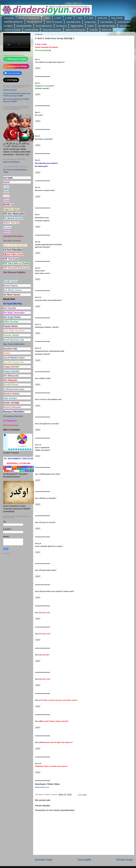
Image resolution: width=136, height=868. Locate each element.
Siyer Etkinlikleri (107, 22)
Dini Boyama (61, 26)
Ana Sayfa (84, 860)
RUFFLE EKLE (10, 90)
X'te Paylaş (11, 80)
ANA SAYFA (9, 18)
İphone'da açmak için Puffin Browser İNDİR (16, 100)
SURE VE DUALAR (54, 22)
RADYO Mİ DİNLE (11, 162)
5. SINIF (58, 18)
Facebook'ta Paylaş (12, 73)
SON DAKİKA (125, 26)
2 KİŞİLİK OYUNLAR (12, 30)
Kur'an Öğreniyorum (44, 26)
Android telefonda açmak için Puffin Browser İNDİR (17, 95)
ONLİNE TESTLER (34, 22)
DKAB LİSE (102, 18)
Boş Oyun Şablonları (14, 344)
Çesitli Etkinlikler (124, 22)
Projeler (91, 26)
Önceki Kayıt (125, 860)
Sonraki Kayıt (44, 860)
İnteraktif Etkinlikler (24, 26)
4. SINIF (47, 18)
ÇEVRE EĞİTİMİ (32, 30)
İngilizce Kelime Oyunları (76, 30)
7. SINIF (79, 18)
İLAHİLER (94, 30)
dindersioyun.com (42, 787)
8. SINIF (90, 18)
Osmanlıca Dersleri (13, 416)
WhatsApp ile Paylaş (16, 59)
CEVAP (38, 68)
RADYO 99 (106, 30)
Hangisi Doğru (90, 22)
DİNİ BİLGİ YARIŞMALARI (29, 18)
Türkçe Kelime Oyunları (52, 30)
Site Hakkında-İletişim (107, 26)
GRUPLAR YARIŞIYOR (13, 22)
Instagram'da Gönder (16, 66)
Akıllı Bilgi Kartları (73, 22)
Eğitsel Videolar (77, 26)
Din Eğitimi (8, 26)
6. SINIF (68, 18)
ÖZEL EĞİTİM (117, 18)
